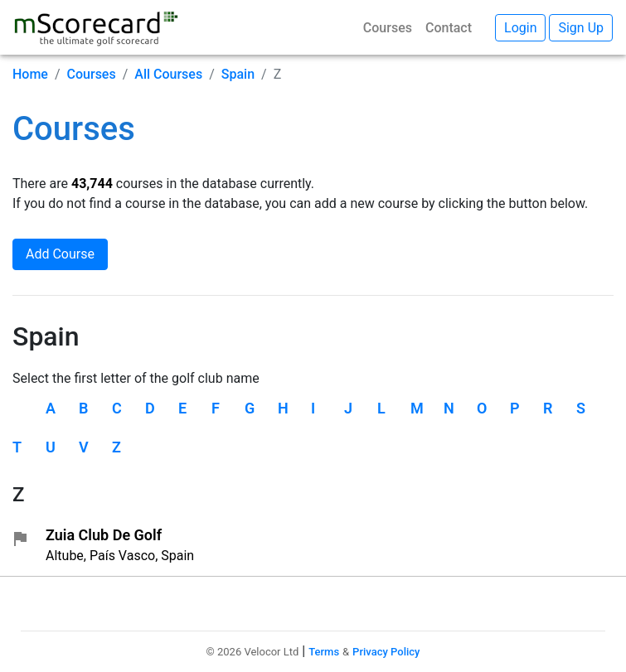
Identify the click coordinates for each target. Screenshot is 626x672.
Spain (238, 74)
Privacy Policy (386, 652)
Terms (324, 652)
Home (30, 74)
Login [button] (520, 28)
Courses (388, 28)
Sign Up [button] (581, 28)
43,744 (92, 184)
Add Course (60, 254)
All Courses (168, 74)
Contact (449, 28)
